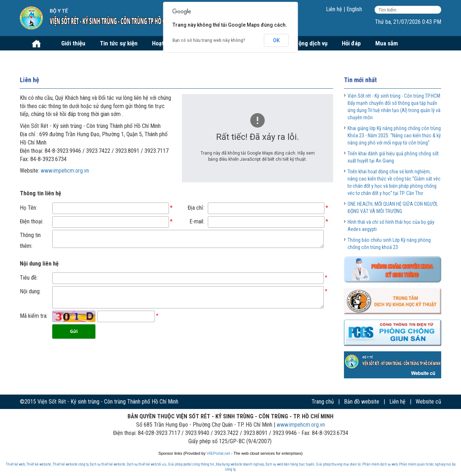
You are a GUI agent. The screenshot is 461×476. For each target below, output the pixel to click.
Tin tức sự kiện (119, 43)
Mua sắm (387, 43)
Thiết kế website (39, 464)
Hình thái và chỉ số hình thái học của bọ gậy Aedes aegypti (391, 226)
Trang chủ (323, 402)
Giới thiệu (73, 43)
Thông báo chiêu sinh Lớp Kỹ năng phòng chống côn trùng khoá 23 (389, 244)
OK (276, 40)
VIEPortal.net (218, 453)
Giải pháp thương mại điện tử (338, 464)
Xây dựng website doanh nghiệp (240, 464)
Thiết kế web (15, 464)
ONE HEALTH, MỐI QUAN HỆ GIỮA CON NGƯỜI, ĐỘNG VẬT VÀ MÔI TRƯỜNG (393, 208)
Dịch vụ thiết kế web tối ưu (147, 464)
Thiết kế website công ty (70, 464)
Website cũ (428, 402)
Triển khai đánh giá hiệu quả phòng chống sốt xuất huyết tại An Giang (393, 157)
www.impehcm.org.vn (65, 171)
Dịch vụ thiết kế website (108, 464)
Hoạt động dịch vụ (305, 43)
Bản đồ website (362, 402)
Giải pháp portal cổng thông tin (191, 464)
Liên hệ (334, 9)
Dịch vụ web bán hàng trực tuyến (290, 464)
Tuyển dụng (42, 58)
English (354, 9)
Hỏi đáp (351, 43)
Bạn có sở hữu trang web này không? (209, 40)
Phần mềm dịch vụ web (380, 464)
